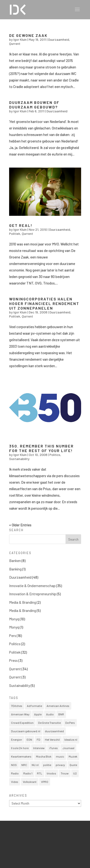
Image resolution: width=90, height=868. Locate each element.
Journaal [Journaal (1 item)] (68, 748)
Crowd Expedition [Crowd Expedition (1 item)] (22, 723)
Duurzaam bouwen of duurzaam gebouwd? (34, 105)
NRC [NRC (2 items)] (24, 765)
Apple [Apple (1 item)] (38, 714)
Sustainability (19, 459)
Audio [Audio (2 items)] (50, 714)
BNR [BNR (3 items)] (61, 714)
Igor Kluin (20, 39)
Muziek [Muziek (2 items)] (73, 756)
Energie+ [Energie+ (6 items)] (17, 739)
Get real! (21, 225)
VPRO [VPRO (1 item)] (45, 782)
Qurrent (15, 44)
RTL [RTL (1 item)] (40, 773)
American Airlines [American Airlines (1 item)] (58, 706)
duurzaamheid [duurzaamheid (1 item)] (54, 731)
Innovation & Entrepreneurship (33, 594)
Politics (55, 455)
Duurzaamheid (59, 39)
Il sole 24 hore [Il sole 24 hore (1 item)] (20, 748)
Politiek (15, 234)
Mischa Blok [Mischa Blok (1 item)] (44, 756)
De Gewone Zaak (28, 35)
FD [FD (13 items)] (39, 739)
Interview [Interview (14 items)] (39, 748)
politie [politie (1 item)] (47, 765)
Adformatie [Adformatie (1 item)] (34, 706)
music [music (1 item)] (60, 756)
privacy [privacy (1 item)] (60, 765)
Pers (13, 636)
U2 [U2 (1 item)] (75, 773)
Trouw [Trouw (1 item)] (65, 773)
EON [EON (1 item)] (29, 739)
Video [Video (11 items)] (15, 782)
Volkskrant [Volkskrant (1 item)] (30, 782)
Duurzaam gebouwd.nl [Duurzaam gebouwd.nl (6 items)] (26, 731)
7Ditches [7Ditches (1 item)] (17, 706)
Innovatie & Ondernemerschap (32, 586)
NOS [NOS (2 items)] (14, 765)
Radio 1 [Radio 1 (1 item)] (28, 773)
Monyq (14, 619)
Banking (15, 569)
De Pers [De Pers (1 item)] (70, 723)
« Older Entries (20, 525)
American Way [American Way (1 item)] (20, 714)
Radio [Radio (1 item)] (15, 773)
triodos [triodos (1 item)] (51, 773)
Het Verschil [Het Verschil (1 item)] (52, 739)
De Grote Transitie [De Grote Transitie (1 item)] (49, 723)
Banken (15, 561)
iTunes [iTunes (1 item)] (54, 748)
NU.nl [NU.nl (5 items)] (35, 765)
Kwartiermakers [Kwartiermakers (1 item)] (21, 756)
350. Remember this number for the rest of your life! (41, 448)
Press (13, 660)
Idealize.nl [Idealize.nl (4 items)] (71, 739)
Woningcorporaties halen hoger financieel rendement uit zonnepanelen (44, 303)
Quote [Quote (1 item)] (73, 765)
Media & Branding (23, 602)
